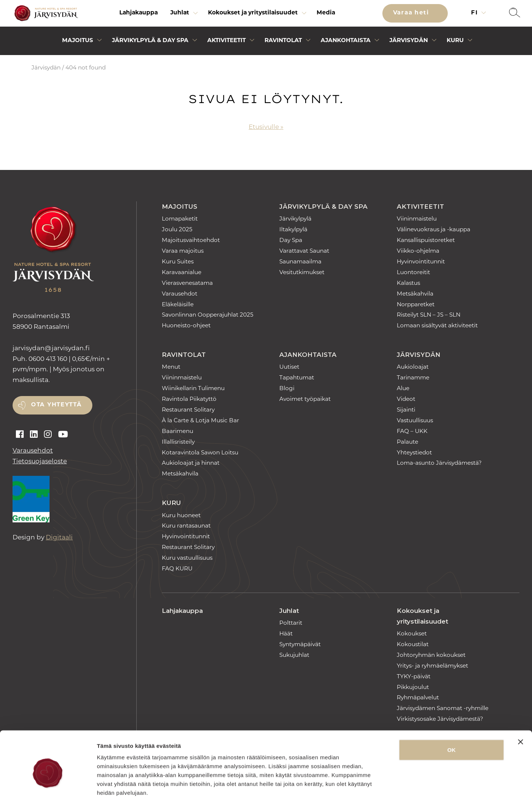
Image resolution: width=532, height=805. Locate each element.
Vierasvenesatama (187, 283)
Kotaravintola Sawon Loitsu (200, 452)
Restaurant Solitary (188, 410)
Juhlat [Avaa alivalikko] (180, 13)
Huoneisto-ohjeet (186, 325)
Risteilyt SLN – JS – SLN (429, 315)
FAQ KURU (177, 568)
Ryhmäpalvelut (418, 697)
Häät (286, 633)
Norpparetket (416, 304)
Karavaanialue (182, 272)
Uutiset (289, 367)
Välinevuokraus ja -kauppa (434, 229)
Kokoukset (412, 633)
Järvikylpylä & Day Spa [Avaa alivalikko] (150, 41)
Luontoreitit (413, 272)
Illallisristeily (178, 442)
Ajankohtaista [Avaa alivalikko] (346, 41)
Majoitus (180, 207)
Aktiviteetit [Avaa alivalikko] (226, 41)
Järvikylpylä (295, 219)
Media (326, 13)
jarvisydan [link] (51, 348)
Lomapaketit (180, 219)
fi (475, 13)
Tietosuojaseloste (40, 461)
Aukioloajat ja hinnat (191, 463)
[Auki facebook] (20, 434)
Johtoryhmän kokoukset (431, 655)
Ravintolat (184, 355)
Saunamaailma (300, 261)
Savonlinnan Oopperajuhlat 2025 (208, 315)
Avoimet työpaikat (305, 399)
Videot (406, 399)
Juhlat (289, 611)
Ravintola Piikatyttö (189, 399)
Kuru (171, 503)
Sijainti (406, 410)
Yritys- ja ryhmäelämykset (432, 666)
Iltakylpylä (293, 229)
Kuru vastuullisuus (187, 558)
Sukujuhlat (294, 655)
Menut (171, 367)
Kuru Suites (178, 261)
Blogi (287, 388)
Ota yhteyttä (56, 405)
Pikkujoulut (413, 687)
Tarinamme (413, 377)
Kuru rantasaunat (186, 526)
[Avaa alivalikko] (195, 15)
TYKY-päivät (414, 676)
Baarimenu (178, 431)
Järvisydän (46, 67)
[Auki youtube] (63, 434)
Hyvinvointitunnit (421, 261)
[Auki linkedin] (34, 434)
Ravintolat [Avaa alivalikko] (283, 41)
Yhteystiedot (414, 452)
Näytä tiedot (395, 790)
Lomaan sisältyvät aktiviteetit (437, 325)
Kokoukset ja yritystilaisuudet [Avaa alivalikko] (253, 13)
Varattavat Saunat (304, 251)
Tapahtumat (297, 377)
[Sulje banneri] (521, 710)
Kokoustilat (413, 644)
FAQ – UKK (412, 431)
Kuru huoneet (181, 515)
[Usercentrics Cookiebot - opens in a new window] (48, 791)
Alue (403, 388)
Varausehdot (33, 450)
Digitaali (59, 537)
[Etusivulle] (45, 13)
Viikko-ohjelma (418, 251)
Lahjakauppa (139, 13)
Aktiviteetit (420, 207)
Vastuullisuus (415, 420)
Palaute (407, 442)
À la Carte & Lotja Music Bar (200, 420)
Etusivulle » (266, 127)
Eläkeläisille (178, 304)
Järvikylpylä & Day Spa (323, 207)
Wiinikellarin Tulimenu (193, 388)
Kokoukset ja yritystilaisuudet (422, 616)
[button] (515, 13)
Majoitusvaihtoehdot (191, 240)
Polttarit (291, 623)
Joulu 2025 (177, 229)
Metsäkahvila (415, 294)
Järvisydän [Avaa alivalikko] (409, 41)
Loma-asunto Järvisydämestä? (439, 463)
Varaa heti (412, 13)
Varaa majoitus (183, 251)
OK (452, 718)
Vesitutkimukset (302, 272)
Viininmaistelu (417, 219)
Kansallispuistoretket (426, 240)
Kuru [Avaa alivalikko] (455, 41)
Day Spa (291, 240)
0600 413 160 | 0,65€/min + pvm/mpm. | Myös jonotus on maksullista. (61, 369)
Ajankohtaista (308, 355)
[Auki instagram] (48, 434)
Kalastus (408, 283)
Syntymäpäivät (300, 644)
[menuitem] (139, 13)
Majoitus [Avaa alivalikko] (78, 41)
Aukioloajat (413, 367)
